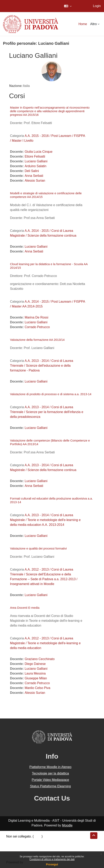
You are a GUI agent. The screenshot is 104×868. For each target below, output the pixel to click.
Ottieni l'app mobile (20, 851)
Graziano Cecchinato (40, 659)
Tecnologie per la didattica (50, 773)
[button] (68, 6)
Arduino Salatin (36, 166)
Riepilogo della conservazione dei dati (33, 841)
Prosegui (52, 864)
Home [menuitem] (83, 24)
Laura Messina (35, 673)
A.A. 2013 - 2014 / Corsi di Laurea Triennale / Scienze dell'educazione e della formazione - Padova (42, 366)
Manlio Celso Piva (37, 688)
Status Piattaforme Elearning (50, 786)
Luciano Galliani (36, 161)
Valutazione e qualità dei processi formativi (38, 548)
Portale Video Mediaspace (50, 780)
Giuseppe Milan (36, 678)
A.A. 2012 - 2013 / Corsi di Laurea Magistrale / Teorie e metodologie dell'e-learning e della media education (45, 643)
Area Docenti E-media (25, 608)
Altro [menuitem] (93, 24)
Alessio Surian (35, 181)
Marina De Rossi (36, 317)
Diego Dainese (35, 664)
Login (97, 6)
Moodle (67, 825)
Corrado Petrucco (37, 327)
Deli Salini (32, 171)
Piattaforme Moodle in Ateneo (50, 767)
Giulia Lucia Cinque (39, 152)
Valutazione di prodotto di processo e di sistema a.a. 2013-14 (51, 394)
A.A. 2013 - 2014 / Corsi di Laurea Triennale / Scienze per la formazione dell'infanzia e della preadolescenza (47, 412)
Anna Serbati (34, 176)
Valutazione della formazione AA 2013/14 (37, 340)
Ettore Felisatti (35, 156)
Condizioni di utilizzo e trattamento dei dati (52, 859)
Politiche (12, 846)
